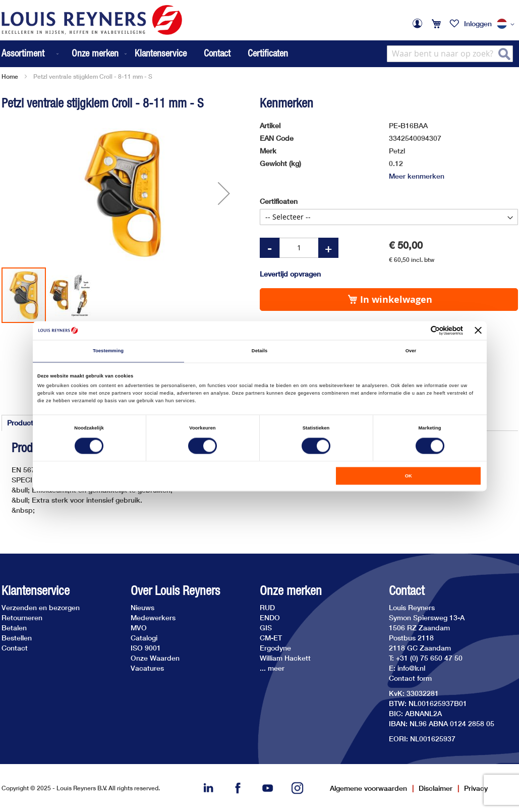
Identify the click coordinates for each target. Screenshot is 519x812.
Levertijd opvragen (290, 274)
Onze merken (291, 591)
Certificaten (268, 53)
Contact (217, 53)
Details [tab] (259, 351)
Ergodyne (275, 648)
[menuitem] (31, 54)
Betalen (14, 628)
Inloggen (478, 23)
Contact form (410, 678)
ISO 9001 (146, 648)
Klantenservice (161, 53)
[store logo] (92, 20)
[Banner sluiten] (478, 331)
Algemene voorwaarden (368, 788)
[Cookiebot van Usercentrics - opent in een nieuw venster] (419, 330)
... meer (272, 668)
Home (10, 76)
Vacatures (147, 668)
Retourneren (22, 617)
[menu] (65, 54)
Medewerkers (153, 617)
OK (409, 476)
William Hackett (285, 658)
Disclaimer (436, 788)
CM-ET (271, 638)
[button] (507, 24)
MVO (139, 628)
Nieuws (142, 607)
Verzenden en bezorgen (41, 607)
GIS (266, 628)
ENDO (270, 617)
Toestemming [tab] (108, 351)
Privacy (476, 788)
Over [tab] (411, 351)
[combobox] (450, 54)
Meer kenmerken (417, 176)
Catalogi (144, 638)
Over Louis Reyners (175, 591)
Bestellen (17, 638)
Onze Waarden (155, 658)
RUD (267, 607)
